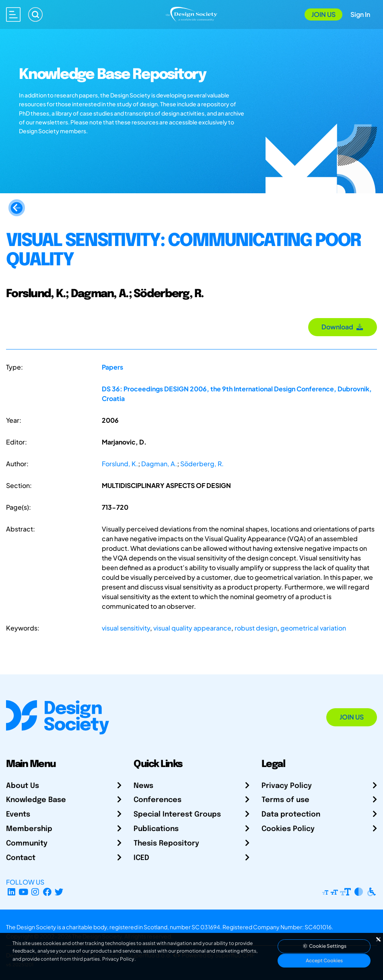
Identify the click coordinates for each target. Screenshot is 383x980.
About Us (23, 786)
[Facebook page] (47, 892)
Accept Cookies (324, 960)
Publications (156, 829)
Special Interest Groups (177, 815)
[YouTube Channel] (24, 892)
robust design (256, 628)
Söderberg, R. (202, 464)
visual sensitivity (126, 628)
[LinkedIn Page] (11, 892)
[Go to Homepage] (192, 13)
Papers (112, 367)
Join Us (323, 14)
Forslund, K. (120, 464)
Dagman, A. (159, 464)
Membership (29, 829)
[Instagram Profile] (35, 892)
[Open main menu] (13, 14)
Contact (21, 858)
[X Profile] (59, 892)
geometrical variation (313, 628)
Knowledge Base (36, 800)
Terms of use (285, 800)
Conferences (158, 800)
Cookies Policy (288, 829)
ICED (141, 858)
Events (18, 815)
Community (27, 844)
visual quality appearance (192, 628)
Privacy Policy (287, 786)
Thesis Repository (166, 844)
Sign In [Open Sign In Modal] (360, 14)
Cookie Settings (324, 946)
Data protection (291, 815)
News (143, 786)
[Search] (35, 14)
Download (343, 327)
